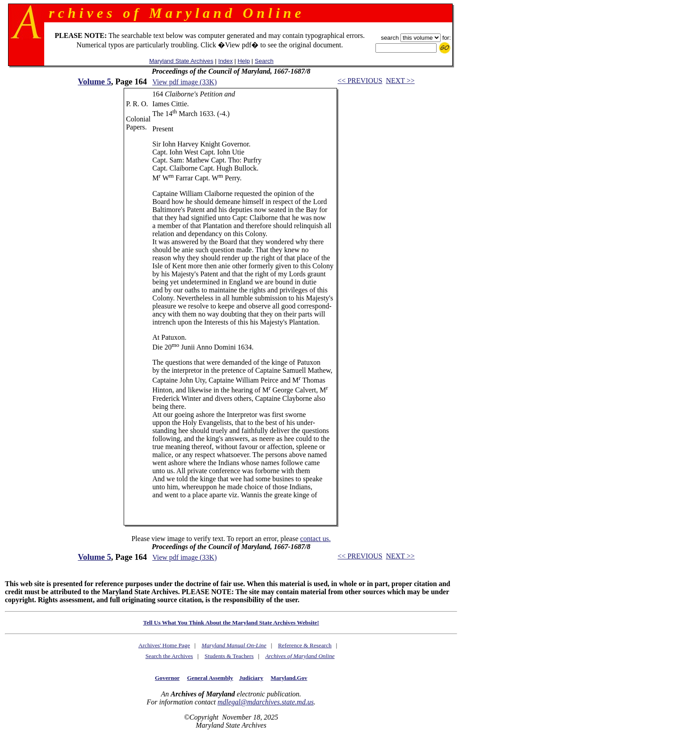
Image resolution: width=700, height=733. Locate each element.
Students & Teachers (229, 656)
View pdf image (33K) (184, 82)
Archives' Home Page (164, 645)
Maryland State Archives (181, 61)
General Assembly (210, 678)
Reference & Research (305, 645)
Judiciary (251, 678)
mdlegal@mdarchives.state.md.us (265, 702)
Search (264, 61)
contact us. (315, 539)
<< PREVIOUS (360, 81)
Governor (167, 678)
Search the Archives (169, 656)
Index (226, 61)
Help (244, 61)
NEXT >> (400, 81)
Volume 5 (94, 81)
